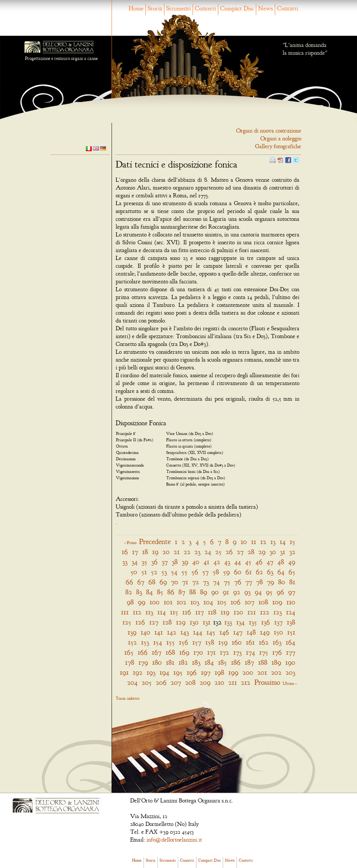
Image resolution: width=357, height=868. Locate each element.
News (266, 8)
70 (175, 582)
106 (236, 602)
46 (259, 562)
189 (276, 662)
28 (251, 552)
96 (280, 592)
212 (246, 682)
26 (229, 552)
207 (176, 682)
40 (196, 562)
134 (240, 622)
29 (262, 552)
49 (292, 562)
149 (265, 632)
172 (224, 652)
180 (157, 662)
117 (200, 612)
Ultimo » (290, 683)
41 (206, 562)
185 (222, 662)
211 (233, 682)
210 (219, 682)
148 (251, 632)
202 (276, 672)
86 (171, 592)
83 (139, 592)
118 (212, 612)
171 (211, 652)
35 (144, 562)
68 (152, 582)
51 (144, 572)
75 (227, 582)
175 (264, 652)
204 (132, 682)
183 (196, 662)
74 (216, 582)
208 (190, 682)
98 (130, 602)
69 (163, 582)
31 (283, 552)
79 (271, 582)
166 (143, 652)
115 (174, 612)
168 (170, 652)
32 (292, 552)
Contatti (288, 8)
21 (177, 552)
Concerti (205, 8)
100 (155, 602)
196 (192, 672)
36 (155, 562)
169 (184, 652)
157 (197, 642)
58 (216, 572)
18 (145, 552)
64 (281, 572)
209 (205, 682)
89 (204, 592)
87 (182, 592)
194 (164, 672)
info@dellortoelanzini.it (174, 840)
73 (206, 582)
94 (258, 592)
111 (125, 612)
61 (249, 572)
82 (129, 592)
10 (244, 542)
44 (238, 562)
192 (138, 672)
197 (206, 672)
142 (172, 632)
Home (136, 8)
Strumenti (178, 8)
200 (248, 672)
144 (198, 632)
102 (181, 602)
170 (198, 652)
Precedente (155, 542)
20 (166, 552)
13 (273, 542)
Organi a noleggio (281, 139)
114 (162, 612)
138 (291, 622)
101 (168, 602)
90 (215, 592)
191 (124, 672)
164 (290, 642)
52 (154, 572)
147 (238, 632)
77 (249, 582)
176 (277, 652)
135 (253, 622)
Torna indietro (128, 698)
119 (225, 612)
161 (250, 642)
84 (149, 592)
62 (259, 572)
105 (222, 602)
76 (238, 582)
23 (197, 552)
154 (158, 642)
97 (292, 592)
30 (273, 552)
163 (277, 642)
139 (132, 632)
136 (266, 622)
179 (143, 662)
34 (135, 562)
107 (250, 602)
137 (278, 622)
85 (160, 592)
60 (238, 572)
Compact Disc (237, 8)
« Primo (130, 543)
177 (291, 652)
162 (264, 642)
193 (151, 672)
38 (175, 562)
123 (278, 612)
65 (292, 572)
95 (269, 592)
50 (134, 572)
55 (184, 572)
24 (208, 552)
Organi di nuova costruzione (269, 131)
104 (208, 602)
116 (187, 612)
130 (194, 622)
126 (140, 622)
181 (170, 662)
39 (185, 562)
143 (185, 632)
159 (223, 642)
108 (263, 602)
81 (292, 582)
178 (130, 662)
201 (262, 672)
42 (217, 562)
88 (193, 592)
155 (171, 642)
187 (249, 662)
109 (277, 602)
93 (247, 592)
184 (209, 662)
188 (263, 662)
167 (157, 652)
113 (149, 612)
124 (291, 612)
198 (219, 672)
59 (226, 572)
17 (135, 552)
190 (290, 662)
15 (292, 542)
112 (137, 612)
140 (145, 632)
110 (291, 602)
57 (205, 572)
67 (141, 582)
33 (125, 562)
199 (233, 672)
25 (218, 552)
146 (224, 632)
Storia (155, 8)
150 (278, 632)
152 (132, 642)
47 (270, 562)
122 (265, 612)
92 (237, 592)
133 (228, 622)
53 (164, 572)
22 (187, 552)
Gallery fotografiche (278, 146)
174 (250, 652)
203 (290, 672)
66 (129, 582)
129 (181, 622)
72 (196, 582)
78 (260, 582)
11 (254, 542)
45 (248, 562)
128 (167, 622)
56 (195, 572)
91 (226, 592)
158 (210, 642)
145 (211, 632)
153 (145, 642)
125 (127, 622)
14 (283, 542)
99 (142, 602)
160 (237, 642)
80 (282, 582)
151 (291, 632)
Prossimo (267, 682)
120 (238, 612)
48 (281, 562)
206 (161, 682)
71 (185, 582)
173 (237, 652)
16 (125, 552)
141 (159, 632)
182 (183, 662)
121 (252, 612)
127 (154, 622)
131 (207, 622)
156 (184, 642)
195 (178, 672)
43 (227, 562)
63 (270, 572)
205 (147, 682)
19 (155, 552)
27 (240, 552)
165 (129, 652)
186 (236, 662)
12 (263, 542)
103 (195, 602)
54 (174, 572)
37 (165, 562)
